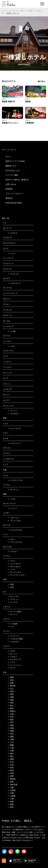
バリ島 (12, 331)
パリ (11, 627)
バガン (12, 346)
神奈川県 (12, 785)
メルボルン (13, 414)
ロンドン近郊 (14, 612)
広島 (11, 765)
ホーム (5, 11)
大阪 (11, 787)
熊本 (11, 708)
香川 (11, 734)
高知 (11, 691)
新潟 (11, 770)
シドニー (12, 508)
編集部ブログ (11, 166)
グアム (12, 561)
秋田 (11, 694)
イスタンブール (15, 480)
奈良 (11, 768)
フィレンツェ (14, 665)
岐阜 (11, 720)
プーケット (13, 599)
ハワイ (12, 569)
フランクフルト (15, 542)
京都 (11, 793)
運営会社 (9, 198)
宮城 (11, 728)
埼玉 (11, 717)
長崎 (11, 802)
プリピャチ (13, 274)
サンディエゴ (14, 572)
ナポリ (12, 651)
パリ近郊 (12, 624)
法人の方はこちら (13, 170)
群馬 (11, 782)
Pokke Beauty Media (14, 203)
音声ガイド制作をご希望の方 (17, 180)
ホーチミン (13, 490)
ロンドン (12, 614)
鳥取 (11, 683)
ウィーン (12, 411)
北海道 (12, 790)
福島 (11, 700)
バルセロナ (13, 642)
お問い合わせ (11, 184)
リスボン (12, 552)
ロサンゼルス (14, 567)
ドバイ (12, 253)
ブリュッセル (14, 521)
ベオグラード (14, 283)
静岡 (11, 759)
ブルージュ (13, 518)
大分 (11, 742)
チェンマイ (13, 597)
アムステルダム (15, 530)
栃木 (11, 754)
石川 (11, 762)
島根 (11, 804)
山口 (11, 689)
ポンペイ (12, 654)
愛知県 (12, 779)
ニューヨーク (14, 564)
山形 (11, 714)
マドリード (13, 636)
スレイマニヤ (14, 428)
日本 (22, 11)
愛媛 (31, 11)
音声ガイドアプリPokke (15, 161)
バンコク (12, 602)
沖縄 (11, 739)
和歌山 (12, 711)
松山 (40, 11)
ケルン (12, 539)
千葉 (11, 748)
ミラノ (12, 662)
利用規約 (9, 189)
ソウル (12, 499)
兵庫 (11, 751)
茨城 (11, 773)
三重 (11, 799)
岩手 (11, 722)
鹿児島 (12, 686)
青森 (11, 731)
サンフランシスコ (16, 575)
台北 (11, 587)
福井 (11, 703)
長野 (11, 776)
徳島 (11, 677)
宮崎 (11, 697)
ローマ (12, 668)
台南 (11, 584)
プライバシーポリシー (14, 194)
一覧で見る (41, 81)
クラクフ (12, 233)
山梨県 (12, 796)
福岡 (11, 737)
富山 (11, 706)
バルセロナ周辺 (15, 639)
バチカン (12, 657)
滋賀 (11, 725)
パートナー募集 (12, 175)
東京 (11, 807)
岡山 (11, 756)
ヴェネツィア (14, 659)
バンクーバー (14, 443)
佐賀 (11, 680)
